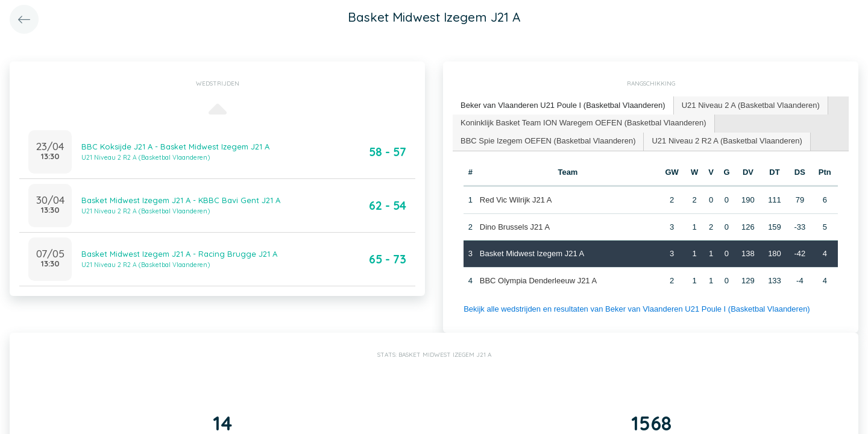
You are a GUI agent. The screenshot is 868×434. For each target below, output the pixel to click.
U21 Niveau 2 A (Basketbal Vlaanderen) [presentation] (751, 105)
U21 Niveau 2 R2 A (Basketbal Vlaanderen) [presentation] (727, 141)
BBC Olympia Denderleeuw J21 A (538, 281)
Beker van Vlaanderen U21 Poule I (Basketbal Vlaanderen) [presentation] (563, 105)
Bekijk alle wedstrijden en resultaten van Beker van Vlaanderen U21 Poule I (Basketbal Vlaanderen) (637, 309)
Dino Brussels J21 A (515, 227)
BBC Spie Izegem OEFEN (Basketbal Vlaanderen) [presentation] (548, 141)
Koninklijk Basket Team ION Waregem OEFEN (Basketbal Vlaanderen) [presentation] (583, 123)
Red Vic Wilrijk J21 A (516, 200)
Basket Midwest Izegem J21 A (532, 253)
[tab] (563, 106)
